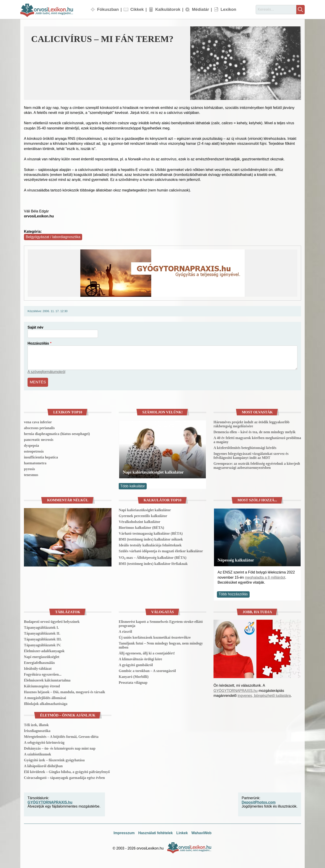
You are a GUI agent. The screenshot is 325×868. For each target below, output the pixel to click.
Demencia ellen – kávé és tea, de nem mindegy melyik (255, 431)
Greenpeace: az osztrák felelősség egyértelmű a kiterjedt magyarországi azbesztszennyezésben (257, 465)
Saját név (35, 327)
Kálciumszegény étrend (42, 685)
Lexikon (228, 9)
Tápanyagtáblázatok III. (43, 638)
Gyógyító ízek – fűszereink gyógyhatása (54, 759)
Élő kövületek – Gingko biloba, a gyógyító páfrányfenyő (67, 771)
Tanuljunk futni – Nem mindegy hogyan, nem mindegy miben (161, 644)
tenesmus (31, 474)
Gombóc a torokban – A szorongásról (147, 670)
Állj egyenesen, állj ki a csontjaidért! (147, 652)
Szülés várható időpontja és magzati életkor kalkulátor (161, 550)
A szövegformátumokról (46, 372)
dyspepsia (31, 445)
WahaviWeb (201, 832)
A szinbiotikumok (37, 753)
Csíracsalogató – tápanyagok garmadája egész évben (64, 777)
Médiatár (200, 9)
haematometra (35, 462)
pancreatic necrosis (39, 439)
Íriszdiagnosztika (37, 730)
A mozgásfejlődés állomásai (45, 697)
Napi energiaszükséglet (42, 656)
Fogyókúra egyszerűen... (43, 673)
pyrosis (29, 468)
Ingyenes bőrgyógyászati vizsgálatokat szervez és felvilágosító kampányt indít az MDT (251, 455)
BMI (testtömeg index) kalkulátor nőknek (151, 538)
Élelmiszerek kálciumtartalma (47, 679)
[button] (246, 63)
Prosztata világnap (133, 682)
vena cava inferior (38, 421)
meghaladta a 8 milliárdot (265, 576)
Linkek (182, 832)
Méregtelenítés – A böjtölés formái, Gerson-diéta (61, 736)
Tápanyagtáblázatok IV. (42, 644)
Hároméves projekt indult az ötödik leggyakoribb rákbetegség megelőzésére (252, 423)
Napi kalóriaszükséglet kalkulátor (153, 471)
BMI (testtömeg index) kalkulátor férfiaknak (153, 563)
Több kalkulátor (133, 485)
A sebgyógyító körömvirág (44, 742)
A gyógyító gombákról (136, 664)
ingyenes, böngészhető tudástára (264, 695)
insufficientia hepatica (41, 456)
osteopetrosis (34, 450)
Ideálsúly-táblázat (38, 668)
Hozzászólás (38, 343)
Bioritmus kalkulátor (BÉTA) (141, 527)
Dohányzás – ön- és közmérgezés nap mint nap (60, 747)
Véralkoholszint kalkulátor (139, 521)
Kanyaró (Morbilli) (134, 676)
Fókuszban (108, 9)
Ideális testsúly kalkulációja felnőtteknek (150, 544)
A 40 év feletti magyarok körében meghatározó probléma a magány (257, 439)
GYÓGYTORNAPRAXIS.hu (236, 690)
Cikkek (137, 9)
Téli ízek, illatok (36, 724)
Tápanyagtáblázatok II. (42, 632)
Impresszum (124, 832)
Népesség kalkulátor (236, 559)
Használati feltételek (155, 832)
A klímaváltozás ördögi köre (140, 658)
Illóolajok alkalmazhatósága (46, 703)
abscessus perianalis (39, 427)
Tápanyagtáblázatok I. (41, 627)
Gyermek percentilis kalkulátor (143, 515)
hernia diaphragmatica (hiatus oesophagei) (57, 433)
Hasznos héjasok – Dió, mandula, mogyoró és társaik (65, 691)
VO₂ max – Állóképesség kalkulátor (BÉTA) (153, 557)
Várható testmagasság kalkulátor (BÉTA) (151, 533)
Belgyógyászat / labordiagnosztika (53, 237)
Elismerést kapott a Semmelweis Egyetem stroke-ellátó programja (161, 623)
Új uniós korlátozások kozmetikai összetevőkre (155, 637)
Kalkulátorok (168, 9)
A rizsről (125, 631)
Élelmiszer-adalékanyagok (44, 650)
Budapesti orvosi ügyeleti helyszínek (52, 621)
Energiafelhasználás (39, 662)
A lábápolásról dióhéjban (43, 765)
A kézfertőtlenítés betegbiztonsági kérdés (245, 447)
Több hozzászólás (233, 593)
